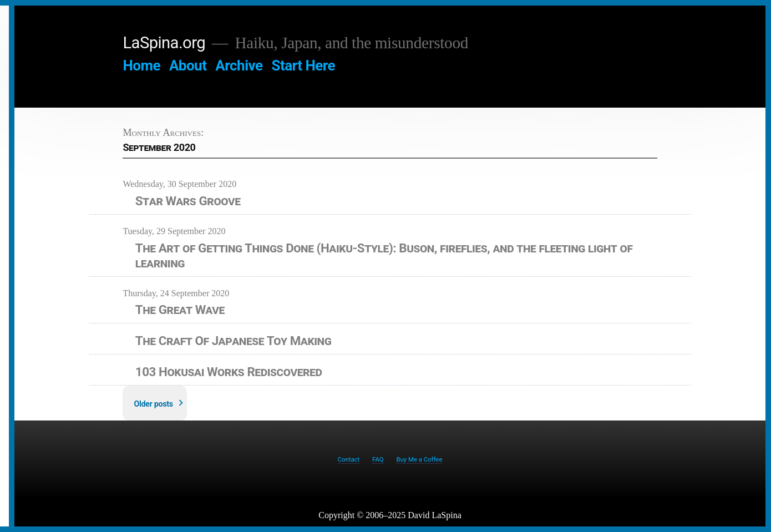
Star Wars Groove (188, 201)
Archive (239, 65)
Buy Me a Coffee (419, 459)
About (188, 65)
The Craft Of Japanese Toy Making (233, 341)
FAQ (378, 459)
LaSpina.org (164, 43)
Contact (349, 459)
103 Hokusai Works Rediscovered (229, 372)
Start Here (303, 65)
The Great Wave (180, 310)
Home (141, 65)
